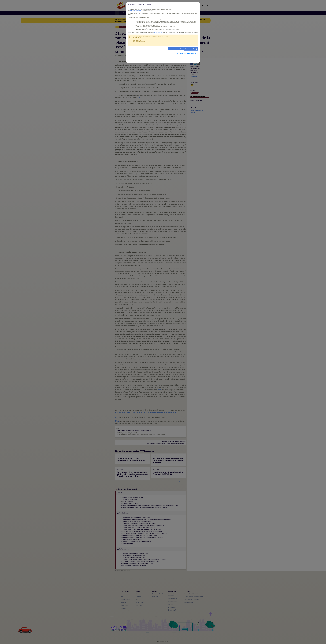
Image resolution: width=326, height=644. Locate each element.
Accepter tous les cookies (176, 49)
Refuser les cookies (190, 49)
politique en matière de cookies (136, 11)
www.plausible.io (157, 32)
